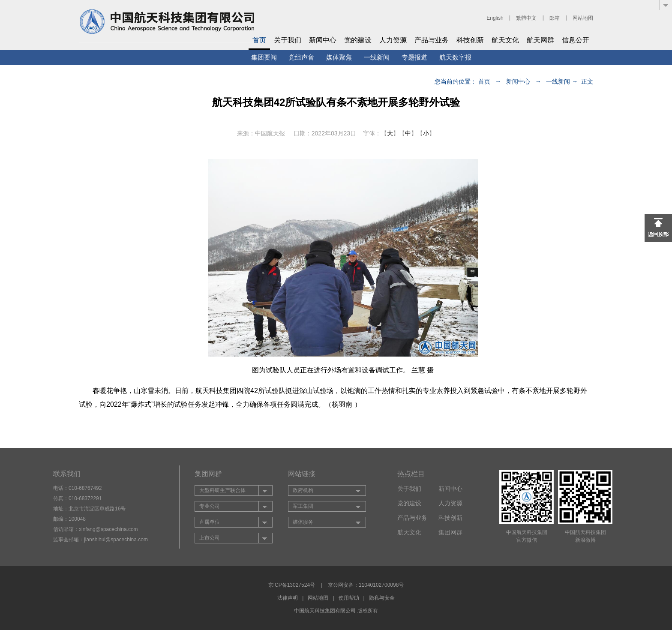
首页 (259, 40)
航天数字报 (455, 57)
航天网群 (540, 40)
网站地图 (583, 18)
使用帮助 (349, 598)
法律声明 (288, 598)
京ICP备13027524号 (292, 585)
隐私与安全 (382, 598)
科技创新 (470, 40)
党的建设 (358, 40)
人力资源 (393, 40)
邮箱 (555, 18)
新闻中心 (323, 40)
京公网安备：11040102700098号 (366, 585)
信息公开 (576, 40)
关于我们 (288, 40)
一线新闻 (377, 57)
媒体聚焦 (339, 57)
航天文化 (505, 40)
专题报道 (414, 57)
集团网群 (450, 532)
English (495, 18)
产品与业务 (432, 40)
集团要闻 (264, 57)
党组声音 (301, 57)
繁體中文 (526, 18)
